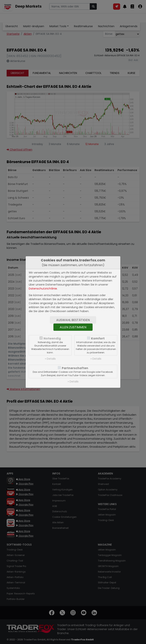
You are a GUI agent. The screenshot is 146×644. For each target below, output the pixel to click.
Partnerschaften (75, 368)
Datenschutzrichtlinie (43, 289)
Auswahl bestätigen (73, 320)
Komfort (98, 338)
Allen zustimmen (73, 327)
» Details (50, 359)
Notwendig (52, 338)
